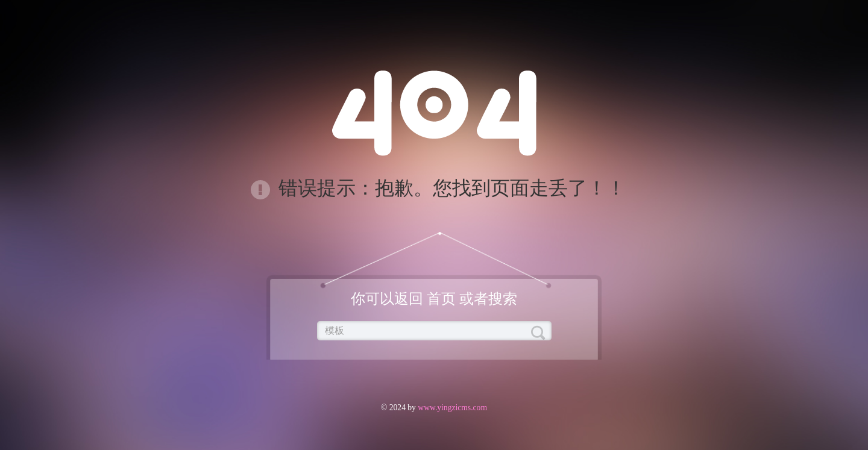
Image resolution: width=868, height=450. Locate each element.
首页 (441, 299)
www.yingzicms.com (451, 408)
